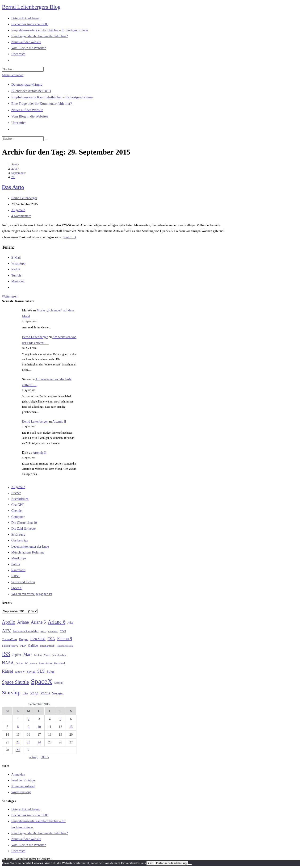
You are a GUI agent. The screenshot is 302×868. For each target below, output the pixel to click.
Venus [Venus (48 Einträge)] (45, 693)
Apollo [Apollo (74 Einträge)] (8, 622)
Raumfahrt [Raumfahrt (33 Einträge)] (45, 663)
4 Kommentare (21, 216)
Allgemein (18, 210)
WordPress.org (21, 792)
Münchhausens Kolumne (28, 552)
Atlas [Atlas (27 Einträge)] (70, 623)
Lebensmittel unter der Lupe (30, 547)
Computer (18, 517)
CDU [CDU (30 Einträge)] (63, 631)
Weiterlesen (10, 296)
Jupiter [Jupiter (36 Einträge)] (17, 655)
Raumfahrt (18, 570)
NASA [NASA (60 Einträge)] (8, 663)
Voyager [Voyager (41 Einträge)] (58, 693)
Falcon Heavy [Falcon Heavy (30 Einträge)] (10, 646)
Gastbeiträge (20, 540)
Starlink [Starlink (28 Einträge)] (59, 683)
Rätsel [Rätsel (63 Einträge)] (7, 671)
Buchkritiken (20, 499)
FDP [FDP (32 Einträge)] (23, 646)
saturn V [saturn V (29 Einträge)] (20, 672)
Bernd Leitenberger (24, 198)
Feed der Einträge (23, 780)
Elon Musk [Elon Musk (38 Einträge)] (38, 639)
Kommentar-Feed (23, 786)
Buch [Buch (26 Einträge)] (43, 631)
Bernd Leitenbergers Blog (31, 7)
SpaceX (17, 588)
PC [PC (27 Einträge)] (26, 664)
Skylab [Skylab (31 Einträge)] (31, 672)
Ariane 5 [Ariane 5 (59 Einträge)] (38, 622)
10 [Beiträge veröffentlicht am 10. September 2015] (39, 727)
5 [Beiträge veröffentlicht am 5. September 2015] (61, 719)
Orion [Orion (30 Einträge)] (19, 663)
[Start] (14, 164)
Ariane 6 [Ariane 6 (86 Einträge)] (57, 622)
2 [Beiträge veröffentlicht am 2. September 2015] (29, 719)
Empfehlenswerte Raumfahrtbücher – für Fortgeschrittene (52, 97)
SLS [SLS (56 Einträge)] (41, 671)
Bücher (16, 493)
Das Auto (13, 187)
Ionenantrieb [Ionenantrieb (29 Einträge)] (47, 646)
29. (13, 177)
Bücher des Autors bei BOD (31, 91)
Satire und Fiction (23, 582)
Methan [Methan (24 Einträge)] (38, 655)
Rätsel (15, 576)
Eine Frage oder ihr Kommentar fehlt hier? (42, 104)
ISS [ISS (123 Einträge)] (6, 654)
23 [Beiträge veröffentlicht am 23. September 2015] (29, 742)
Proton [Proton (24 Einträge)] (33, 664)
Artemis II (59, 421)
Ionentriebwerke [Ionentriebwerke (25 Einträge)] (65, 646)
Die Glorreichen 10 (24, 523)
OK (150, 863)
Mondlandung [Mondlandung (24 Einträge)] (59, 655)
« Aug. (34, 757)
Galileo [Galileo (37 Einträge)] (33, 646)
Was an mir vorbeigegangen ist (32, 594)
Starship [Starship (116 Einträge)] (11, 692)
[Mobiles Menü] (13, 75)
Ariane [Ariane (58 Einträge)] (23, 622)
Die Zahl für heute (23, 529)
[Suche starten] (46, 140)
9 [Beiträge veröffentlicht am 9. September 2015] (29, 727)
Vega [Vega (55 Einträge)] (34, 693)
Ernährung (18, 535)
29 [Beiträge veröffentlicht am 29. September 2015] (18, 750)
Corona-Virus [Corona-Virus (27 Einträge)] (9, 639)
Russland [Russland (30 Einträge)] (59, 663)
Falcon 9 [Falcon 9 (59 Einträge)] (65, 639)
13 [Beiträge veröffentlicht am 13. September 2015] (71, 727)
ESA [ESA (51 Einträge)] (51, 639)
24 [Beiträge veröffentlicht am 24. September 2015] (39, 742)
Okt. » (45, 757)
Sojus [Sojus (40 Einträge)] (50, 671)
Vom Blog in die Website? (30, 116)
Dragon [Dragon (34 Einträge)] (24, 639)
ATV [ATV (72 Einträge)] (6, 631)
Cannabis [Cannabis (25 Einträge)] (53, 631)
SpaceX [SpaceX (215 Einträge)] (42, 681)
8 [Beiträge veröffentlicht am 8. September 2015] (18, 727)
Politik (16, 564)
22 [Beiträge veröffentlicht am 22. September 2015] (18, 742)
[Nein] (190, 864)
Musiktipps (19, 558)
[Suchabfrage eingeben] (23, 69)
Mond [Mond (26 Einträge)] (47, 655)
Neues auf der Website (27, 110)
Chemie (17, 511)
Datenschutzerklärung (27, 84)
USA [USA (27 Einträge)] (25, 694)
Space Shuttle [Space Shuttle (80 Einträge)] (15, 682)
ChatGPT (18, 505)
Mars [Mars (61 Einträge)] (28, 654)
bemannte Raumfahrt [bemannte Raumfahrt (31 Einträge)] (26, 631)
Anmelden (18, 774)
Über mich (19, 123)
